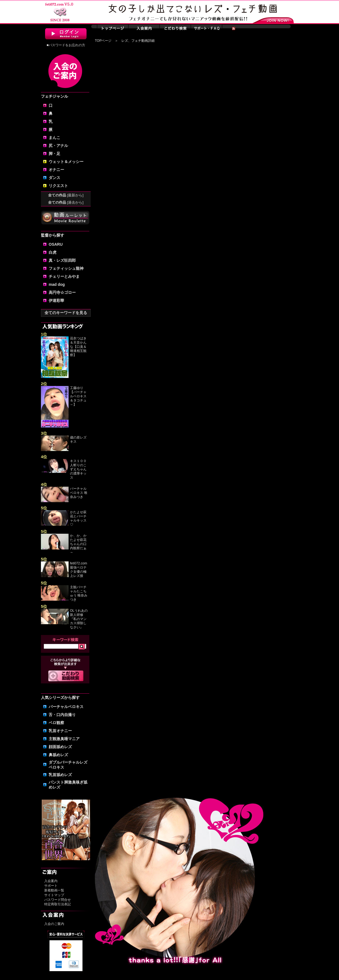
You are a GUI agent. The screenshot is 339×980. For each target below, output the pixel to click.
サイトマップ (54, 895)
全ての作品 (66, 195)
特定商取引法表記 (58, 904)
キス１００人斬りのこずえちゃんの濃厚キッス (78, 469)
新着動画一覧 (54, 890)
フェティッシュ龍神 (66, 268)
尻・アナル (58, 146)
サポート (51, 886)
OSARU (56, 244)
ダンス (54, 178)
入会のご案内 (54, 924)
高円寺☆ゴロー (62, 292)
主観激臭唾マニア (64, 739)
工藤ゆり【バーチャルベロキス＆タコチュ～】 (78, 396)
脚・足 (54, 154)
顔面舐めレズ (60, 747)
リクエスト (58, 186)
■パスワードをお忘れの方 (66, 45)
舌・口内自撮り (62, 715)
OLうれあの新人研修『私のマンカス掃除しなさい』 (79, 619)
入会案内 (51, 881)
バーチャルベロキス (66, 707)
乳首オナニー (60, 731)
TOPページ (103, 41)
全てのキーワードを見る (66, 313)
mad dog (57, 284)
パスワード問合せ (58, 900)
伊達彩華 (56, 300)
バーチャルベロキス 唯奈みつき (79, 493)
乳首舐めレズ (60, 775)
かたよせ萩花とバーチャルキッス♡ (78, 518)
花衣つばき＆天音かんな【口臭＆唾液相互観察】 (78, 347)
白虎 (53, 252)
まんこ (54, 138)
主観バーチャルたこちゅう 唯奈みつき (79, 593)
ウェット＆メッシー (66, 162)
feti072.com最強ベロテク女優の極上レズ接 (79, 570)
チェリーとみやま (64, 276)
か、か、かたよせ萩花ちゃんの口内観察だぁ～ (78, 544)
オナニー (56, 170)
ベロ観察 (56, 723)
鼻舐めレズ (58, 755)
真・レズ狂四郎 (62, 260)
